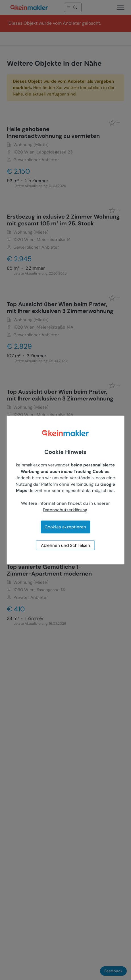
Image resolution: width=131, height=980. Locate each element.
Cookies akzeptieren (65, 527)
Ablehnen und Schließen (65, 545)
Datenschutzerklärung (65, 510)
